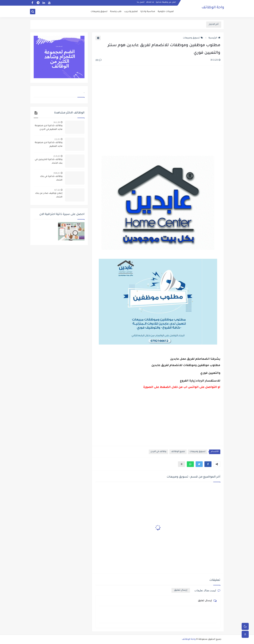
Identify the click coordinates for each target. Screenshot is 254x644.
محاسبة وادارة (148, 12)
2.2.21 (57, 139)
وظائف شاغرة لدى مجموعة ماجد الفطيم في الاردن (49, 128)
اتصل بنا (141, 3)
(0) (99, 60)
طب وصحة (116, 12)
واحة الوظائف (213, 8)
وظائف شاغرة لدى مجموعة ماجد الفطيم (49, 145)
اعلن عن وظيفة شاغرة (166, 3)
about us (150, 3)
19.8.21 (57, 173)
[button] (208, 464)
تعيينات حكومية (166, 12)
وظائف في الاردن (158, 452)
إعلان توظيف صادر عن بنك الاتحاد (49, 195)
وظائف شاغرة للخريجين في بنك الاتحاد (49, 161)
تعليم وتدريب (131, 12)
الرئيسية (214, 38)
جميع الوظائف (178, 452)
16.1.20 (57, 122)
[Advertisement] (158, 107)
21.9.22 (57, 156)
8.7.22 (57, 190)
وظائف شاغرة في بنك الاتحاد (51, 178)
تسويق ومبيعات (99, 12)
